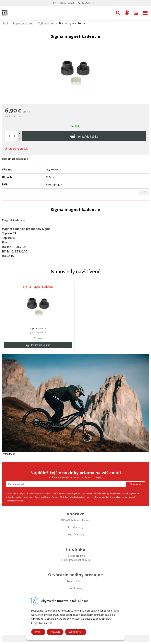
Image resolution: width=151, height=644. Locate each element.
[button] (118, 13)
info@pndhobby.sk (66, 3)
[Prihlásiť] (127, 13)
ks (15, 136)
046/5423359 (88, 3)
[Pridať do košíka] (84, 136)
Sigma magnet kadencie (38, 287)
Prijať (38, 632)
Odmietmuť (76, 632)
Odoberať (135, 484)
